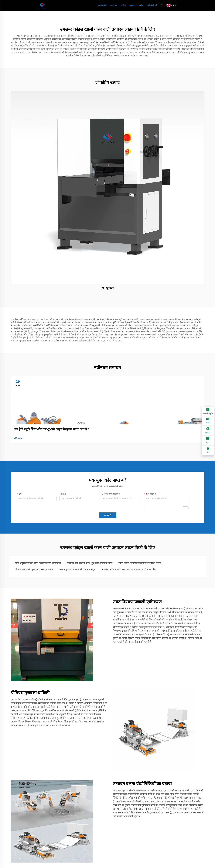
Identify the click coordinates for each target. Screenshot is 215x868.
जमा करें (108, 515)
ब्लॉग (141, 5)
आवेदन (123, 5)
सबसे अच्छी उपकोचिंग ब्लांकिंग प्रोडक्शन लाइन (140, 563)
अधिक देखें (18, 438)
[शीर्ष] (208, 451)
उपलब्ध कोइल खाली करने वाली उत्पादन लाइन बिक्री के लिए (129, 570)
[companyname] (42, 5)
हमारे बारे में (102, 5)
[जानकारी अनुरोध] (208, 412)
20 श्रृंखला (108, 288)
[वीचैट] (208, 441)
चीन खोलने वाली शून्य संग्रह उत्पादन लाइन (34, 570)
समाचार (133, 5)
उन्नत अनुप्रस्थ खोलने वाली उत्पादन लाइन (77, 570)
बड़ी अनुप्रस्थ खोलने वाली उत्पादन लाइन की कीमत (38, 563)
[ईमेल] (208, 421)
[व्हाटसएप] (208, 431)
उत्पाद (114, 6)
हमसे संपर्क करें (152, 5)
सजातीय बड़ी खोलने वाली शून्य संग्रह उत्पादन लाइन (90, 563)
